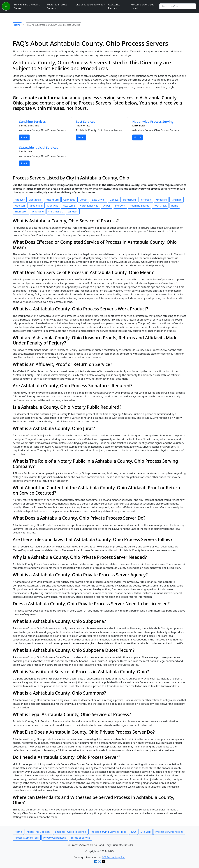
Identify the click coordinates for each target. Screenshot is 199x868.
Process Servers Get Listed (142, 6)
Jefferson (146, 200)
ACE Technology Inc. (113, 857)
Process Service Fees (27, 838)
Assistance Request (114, 6)
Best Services (85, 122)
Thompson (21, 212)
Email (24, 137)
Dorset (83, 200)
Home (17, 25)
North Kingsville (89, 206)
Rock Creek (160, 206)
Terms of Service (80, 838)
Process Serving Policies (169, 832)
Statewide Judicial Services (39, 148)
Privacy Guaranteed (55, 838)
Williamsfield (56, 212)
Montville (53, 206)
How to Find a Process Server (27, 6)
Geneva (114, 200)
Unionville (38, 212)
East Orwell (99, 200)
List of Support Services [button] (90, 5)
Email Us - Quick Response (70, 832)
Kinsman (177, 200)
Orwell (107, 206)
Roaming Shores (139, 206)
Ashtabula (35, 200)
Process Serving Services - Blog (108, 832)
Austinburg (52, 200)
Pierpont (120, 206)
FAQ (133, 832)
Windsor (73, 212)
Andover (20, 200)
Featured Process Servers (57, 6)
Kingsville (161, 200)
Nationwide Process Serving (153, 122)
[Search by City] (178, 6)
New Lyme (69, 206)
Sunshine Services (32, 122)
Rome (175, 206)
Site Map (146, 832)
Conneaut (69, 200)
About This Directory (38, 832)
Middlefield (36, 206)
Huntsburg (130, 200)
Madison (20, 206)
